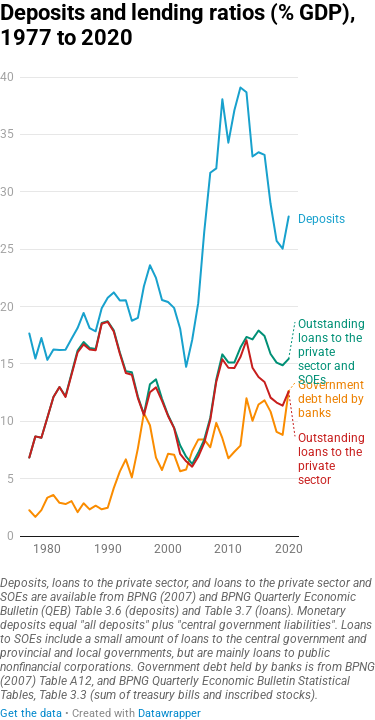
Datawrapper (169, 713)
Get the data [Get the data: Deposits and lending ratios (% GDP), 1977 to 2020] (31, 713)
